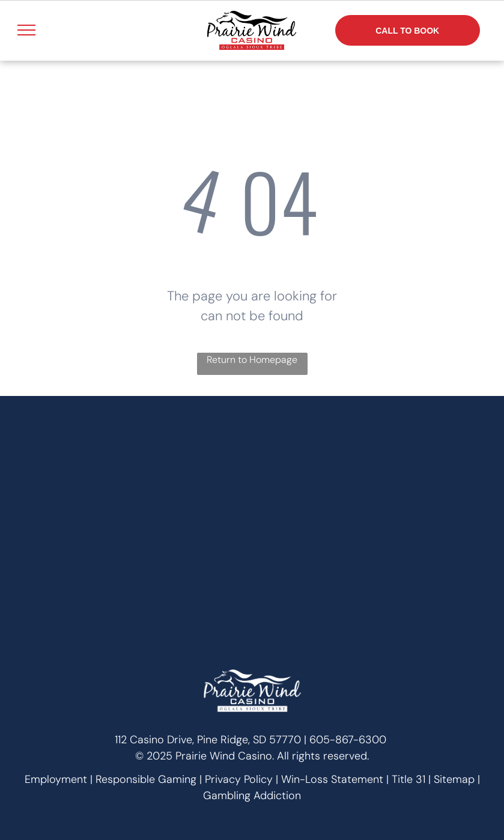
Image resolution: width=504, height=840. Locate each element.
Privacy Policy (239, 779)
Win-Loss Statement (332, 779)
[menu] (26, 30)
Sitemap (454, 779)
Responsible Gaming (146, 779)
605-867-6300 (348, 740)
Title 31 (408, 779)
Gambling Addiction (252, 796)
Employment (56, 779)
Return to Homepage (252, 360)
